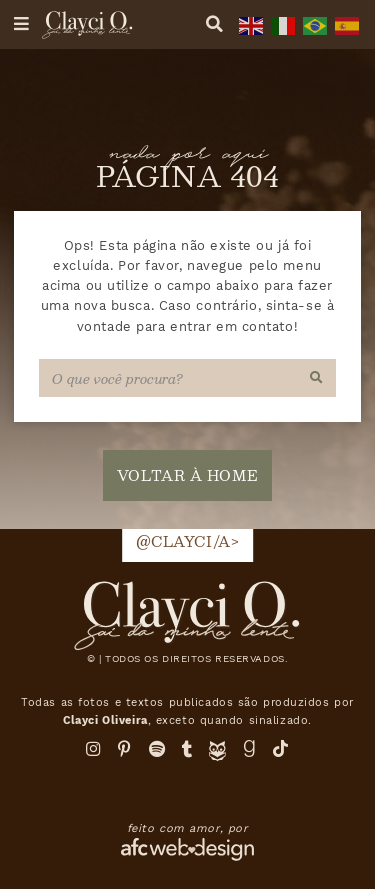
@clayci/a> (188, 541)
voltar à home (187, 475)
